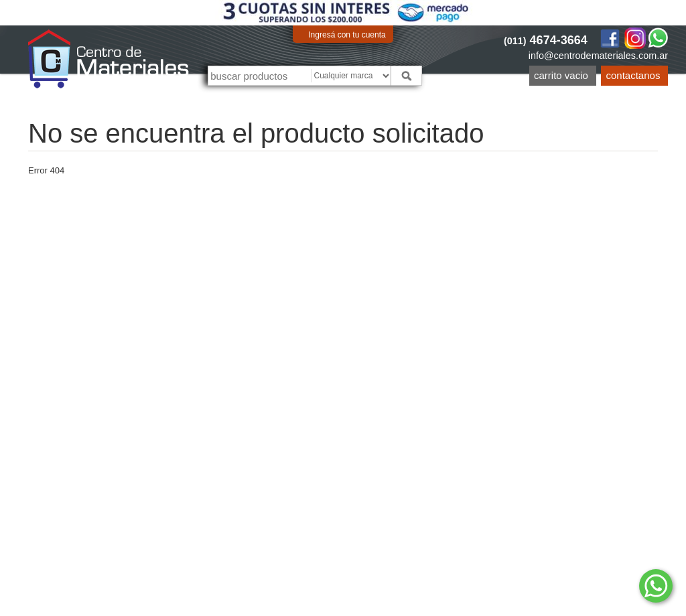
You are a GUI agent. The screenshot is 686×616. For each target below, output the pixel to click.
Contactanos (633, 75)
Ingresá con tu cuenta (347, 35)
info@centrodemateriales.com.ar (598, 56)
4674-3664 (546, 40)
